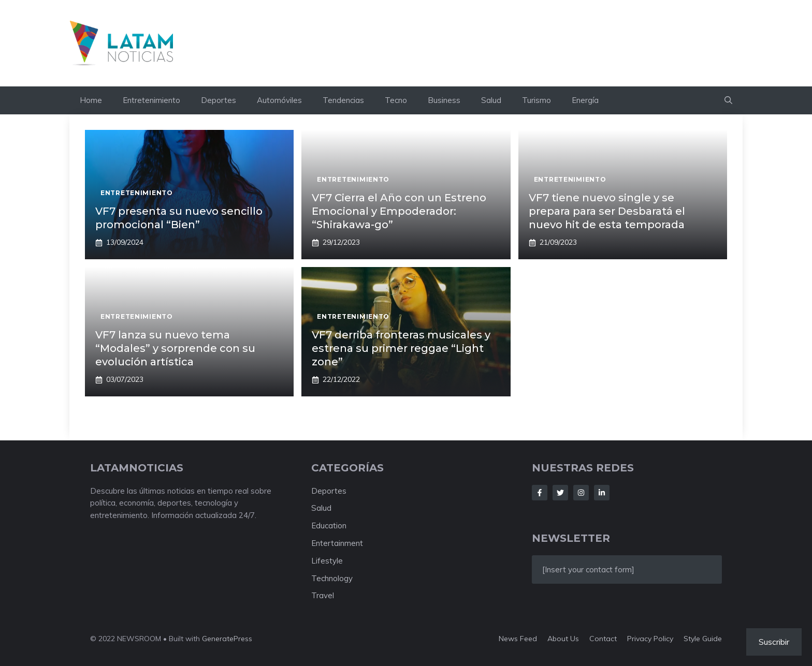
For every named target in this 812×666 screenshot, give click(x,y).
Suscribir (774, 642)
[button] (728, 100)
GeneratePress (227, 639)
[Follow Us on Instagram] (581, 493)
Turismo (536, 100)
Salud (491, 100)
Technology (332, 578)
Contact (603, 639)
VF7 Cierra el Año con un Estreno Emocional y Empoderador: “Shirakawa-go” (399, 211)
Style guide (703, 639)
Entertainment (337, 543)
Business (444, 100)
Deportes (219, 100)
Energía (585, 100)
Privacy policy (650, 639)
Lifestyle (327, 561)
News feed (518, 639)
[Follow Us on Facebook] (540, 493)
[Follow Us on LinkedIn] (602, 493)
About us (563, 639)
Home (91, 100)
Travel (323, 595)
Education (329, 526)
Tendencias (343, 100)
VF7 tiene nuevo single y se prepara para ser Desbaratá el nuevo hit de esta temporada (607, 211)
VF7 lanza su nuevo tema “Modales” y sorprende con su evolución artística (175, 348)
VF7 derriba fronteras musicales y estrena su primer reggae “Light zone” (401, 348)
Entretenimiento (151, 100)
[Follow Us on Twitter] (560, 493)
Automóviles (279, 100)
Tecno (396, 100)
